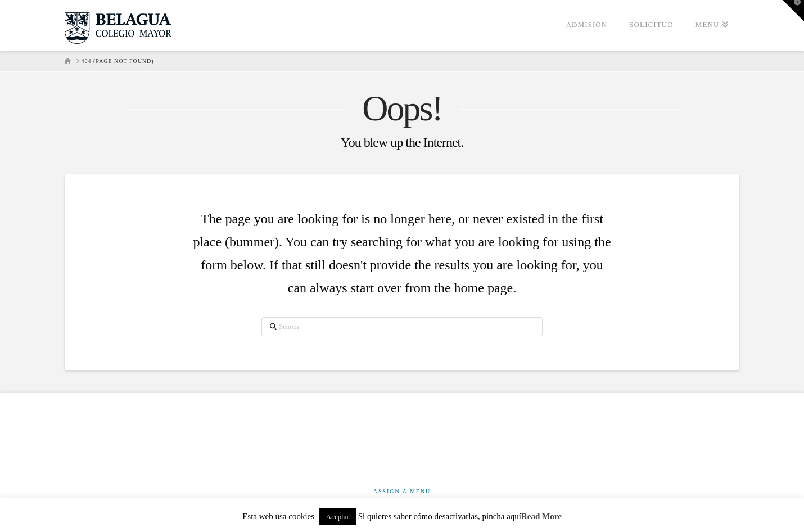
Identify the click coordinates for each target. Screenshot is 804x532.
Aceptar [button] (338, 517)
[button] (793, 11)
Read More (541, 516)
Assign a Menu (402, 491)
